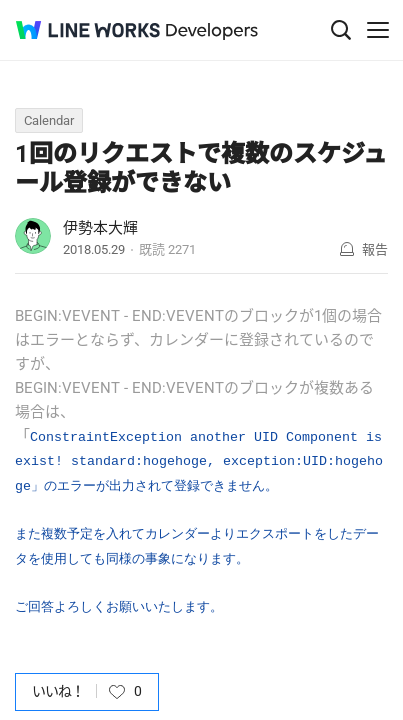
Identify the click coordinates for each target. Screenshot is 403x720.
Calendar (49, 120)
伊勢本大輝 (100, 228)
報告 (375, 249)
